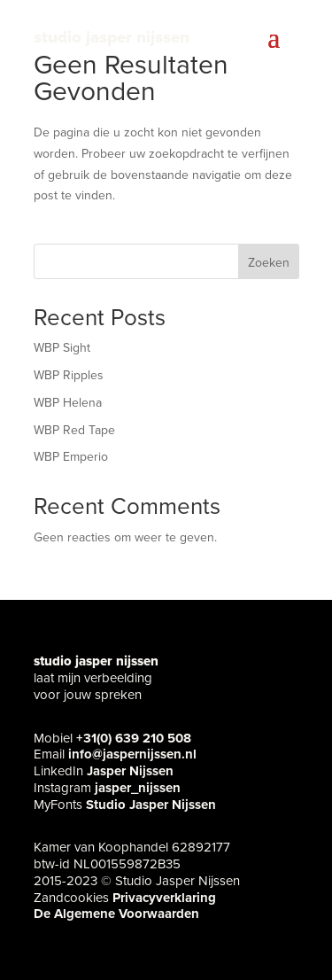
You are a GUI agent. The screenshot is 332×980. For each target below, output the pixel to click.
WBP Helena (68, 403)
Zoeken (269, 263)
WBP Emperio (71, 457)
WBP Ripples (69, 375)
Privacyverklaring (164, 898)
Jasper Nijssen (130, 771)
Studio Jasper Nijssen (151, 805)
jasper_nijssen (138, 788)
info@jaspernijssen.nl (132, 754)
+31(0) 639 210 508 (134, 738)
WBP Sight (62, 348)
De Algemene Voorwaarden (116, 914)
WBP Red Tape (74, 430)
